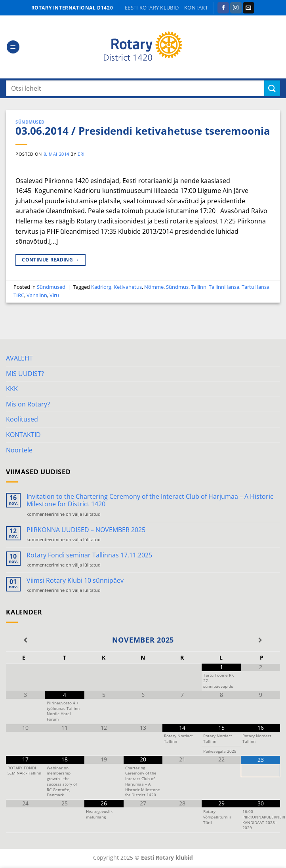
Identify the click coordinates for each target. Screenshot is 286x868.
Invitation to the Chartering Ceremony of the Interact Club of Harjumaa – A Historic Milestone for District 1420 (150, 500)
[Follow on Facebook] (223, 8)
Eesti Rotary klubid (152, 8)
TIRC (19, 295)
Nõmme (154, 287)
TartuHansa (255, 287)
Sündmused (30, 122)
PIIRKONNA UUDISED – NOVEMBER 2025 (86, 530)
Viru (54, 295)
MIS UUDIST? (25, 374)
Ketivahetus (128, 287)
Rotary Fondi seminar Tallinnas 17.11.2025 (89, 555)
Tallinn (199, 287)
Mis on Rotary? (28, 404)
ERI (81, 154)
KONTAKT (196, 8)
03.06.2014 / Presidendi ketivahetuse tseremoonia (143, 131)
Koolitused (22, 419)
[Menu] (13, 47)
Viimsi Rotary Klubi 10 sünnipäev (75, 581)
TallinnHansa (224, 287)
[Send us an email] (249, 8)
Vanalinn (37, 295)
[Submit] (272, 88)
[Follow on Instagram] (236, 8)
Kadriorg (101, 287)
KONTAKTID (23, 435)
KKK (12, 389)
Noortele (19, 450)
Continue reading (51, 260)
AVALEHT (19, 358)
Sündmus (177, 287)
